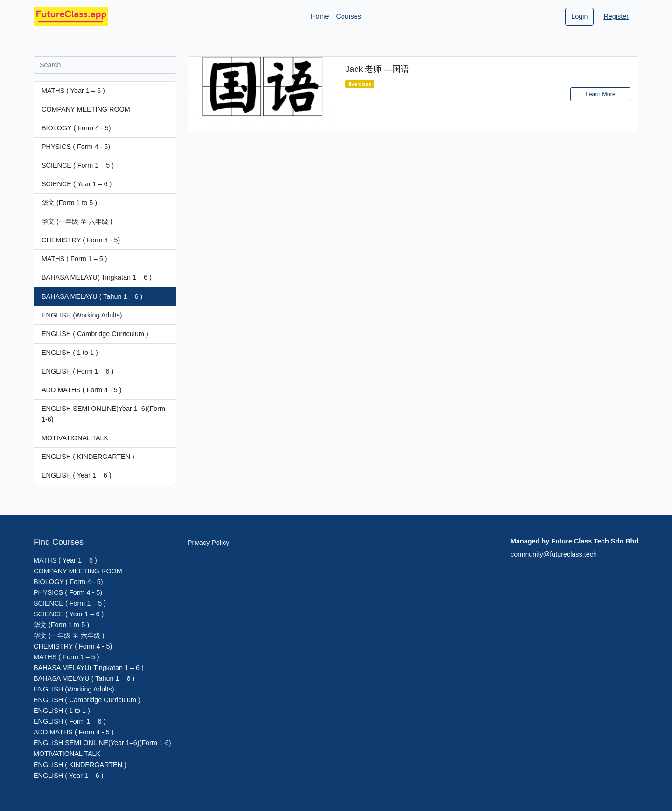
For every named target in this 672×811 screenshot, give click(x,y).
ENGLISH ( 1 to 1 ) (70, 353)
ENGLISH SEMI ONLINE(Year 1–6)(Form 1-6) (103, 414)
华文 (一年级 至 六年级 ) (77, 221)
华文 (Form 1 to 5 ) (69, 203)
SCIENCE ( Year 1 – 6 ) (77, 184)
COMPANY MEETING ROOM (86, 109)
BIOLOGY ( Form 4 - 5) (76, 128)
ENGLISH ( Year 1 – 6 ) (77, 475)
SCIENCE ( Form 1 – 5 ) (78, 165)
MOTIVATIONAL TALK (75, 438)
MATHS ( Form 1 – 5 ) (74, 259)
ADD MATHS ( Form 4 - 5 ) (82, 390)
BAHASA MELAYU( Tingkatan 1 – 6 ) (97, 277)
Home (320, 16)
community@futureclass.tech (554, 554)
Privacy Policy (209, 543)
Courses (349, 16)
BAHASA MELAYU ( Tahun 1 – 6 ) (92, 296)
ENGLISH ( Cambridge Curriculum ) (95, 334)
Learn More (600, 94)
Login (579, 16)
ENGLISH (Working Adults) (82, 315)
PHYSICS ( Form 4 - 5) (76, 147)
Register (616, 16)
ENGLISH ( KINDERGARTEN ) (88, 457)
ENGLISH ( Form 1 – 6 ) (77, 371)
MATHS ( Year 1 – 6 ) (73, 91)
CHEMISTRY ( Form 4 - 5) (81, 240)
